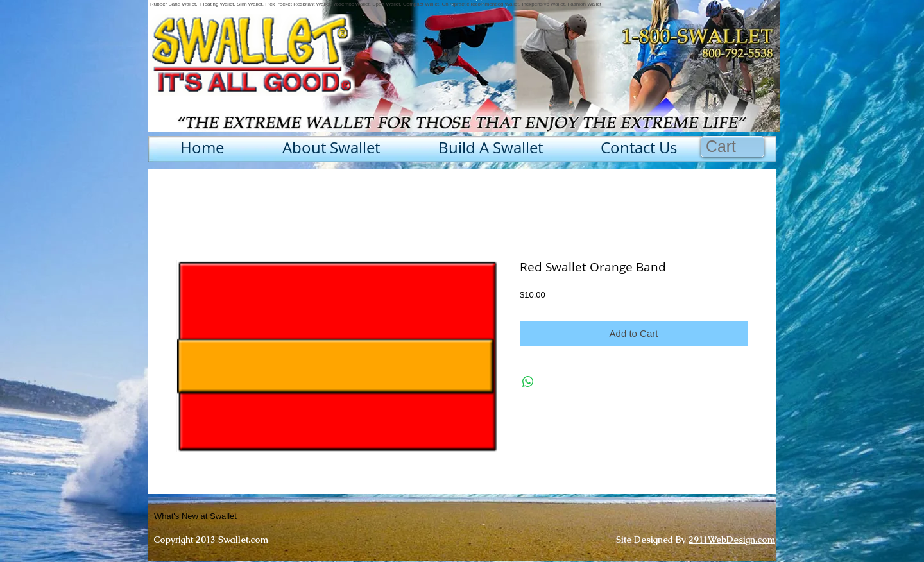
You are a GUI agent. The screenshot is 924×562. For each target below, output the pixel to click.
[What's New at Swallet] (227, 516)
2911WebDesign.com (732, 540)
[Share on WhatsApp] (528, 382)
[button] (733, 147)
